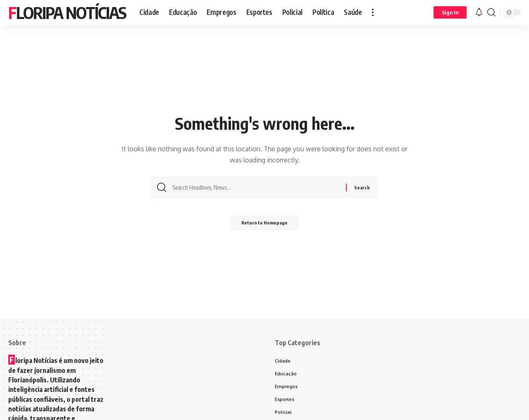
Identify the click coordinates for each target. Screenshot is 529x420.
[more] (373, 12)
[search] (491, 12)
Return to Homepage (265, 225)
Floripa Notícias (67, 12)
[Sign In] (450, 12)
